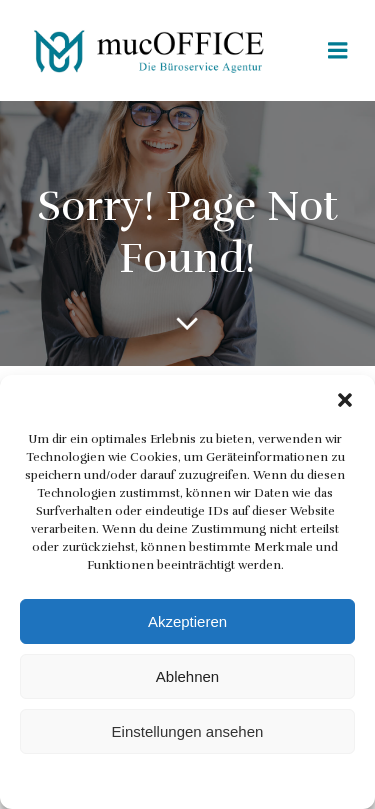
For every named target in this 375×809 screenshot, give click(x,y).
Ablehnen (187, 676)
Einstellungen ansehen (188, 731)
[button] (345, 400)
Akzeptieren (187, 621)
